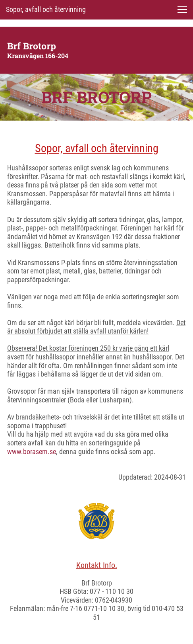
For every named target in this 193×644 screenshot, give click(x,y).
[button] (182, 10)
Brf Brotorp (32, 46)
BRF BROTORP (96, 97)
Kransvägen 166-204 (38, 56)
